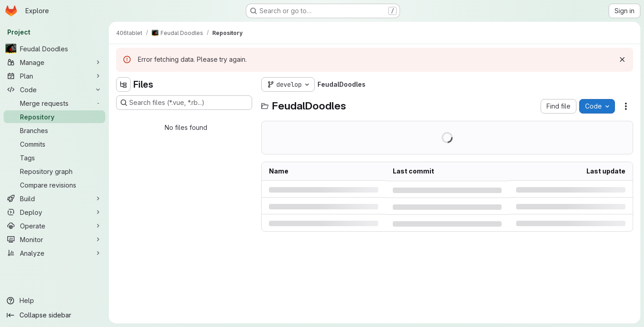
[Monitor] (54, 239)
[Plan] (54, 76)
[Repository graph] (54, 171)
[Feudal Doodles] (54, 49)
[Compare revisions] (54, 185)
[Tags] (54, 158)
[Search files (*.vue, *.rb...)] (184, 103)
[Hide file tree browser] (123, 84)
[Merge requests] (54, 103)
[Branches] (54, 130)
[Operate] (54, 226)
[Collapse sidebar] (54, 315)
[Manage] (54, 62)
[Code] (54, 89)
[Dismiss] (622, 59)
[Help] (54, 301)
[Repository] (54, 117)
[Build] (54, 198)
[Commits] (54, 144)
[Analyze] (54, 253)
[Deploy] (54, 212)
